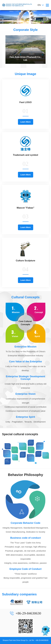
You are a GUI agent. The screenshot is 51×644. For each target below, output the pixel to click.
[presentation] (2, 50)
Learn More (26, 122)
